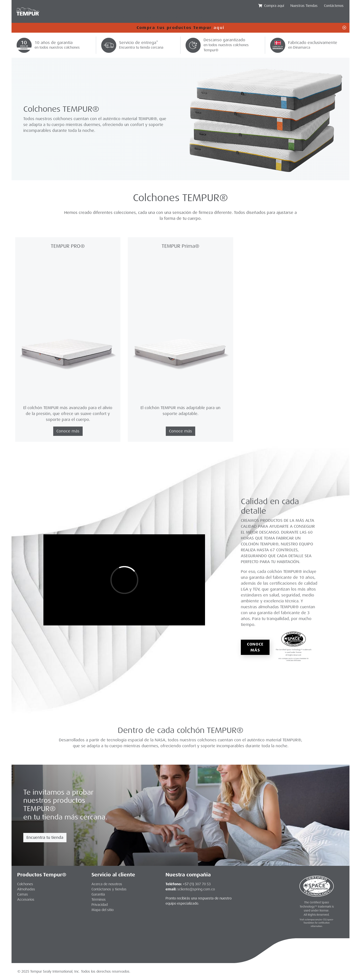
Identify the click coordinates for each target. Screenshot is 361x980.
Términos (99, 899)
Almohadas (113, 17)
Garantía (98, 894)
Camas (23, 894)
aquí (219, 28)
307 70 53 (203, 884)
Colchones (80, 17)
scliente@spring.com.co (196, 889)
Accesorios (146, 17)
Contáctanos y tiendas (109, 889)
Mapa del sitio (103, 910)
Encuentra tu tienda (45, 837)
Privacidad (100, 905)
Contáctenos (334, 6)
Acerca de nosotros (107, 884)
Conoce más (255, 647)
